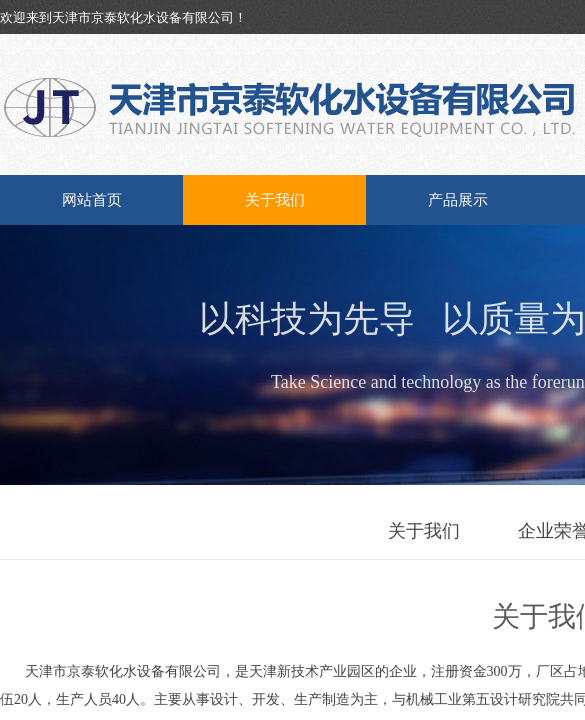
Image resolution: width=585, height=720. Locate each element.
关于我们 (275, 200)
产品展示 (458, 200)
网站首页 (92, 200)
